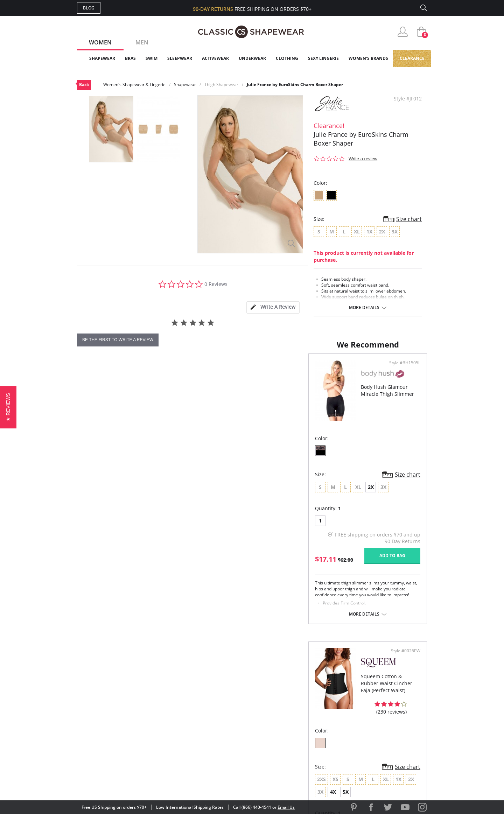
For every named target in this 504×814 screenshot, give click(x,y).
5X (394, 503)
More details (364, 308)
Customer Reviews (311, 699)
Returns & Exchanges (224, 733)
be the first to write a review (118, 340)
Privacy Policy (306, 733)
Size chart (409, 219)
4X (381, 503)
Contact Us (211, 744)
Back (84, 85)
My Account (211, 699)
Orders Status (215, 710)
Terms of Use (132, 782)
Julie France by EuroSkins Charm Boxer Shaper (295, 85)
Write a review (363, 159)
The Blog (299, 721)
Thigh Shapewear (221, 85)
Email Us (286, 807)
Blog (89, 8)
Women (100, 42)
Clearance (412, 58)
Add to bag (214, 572)
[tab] (273, 307)
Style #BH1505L (226, 379)
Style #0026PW (403, 379)
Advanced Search (218, 687)
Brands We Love (308, 710)
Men (142, 42)
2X (139, 503)
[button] (8, 407)
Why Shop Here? (307, 687)
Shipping (206, 721)
